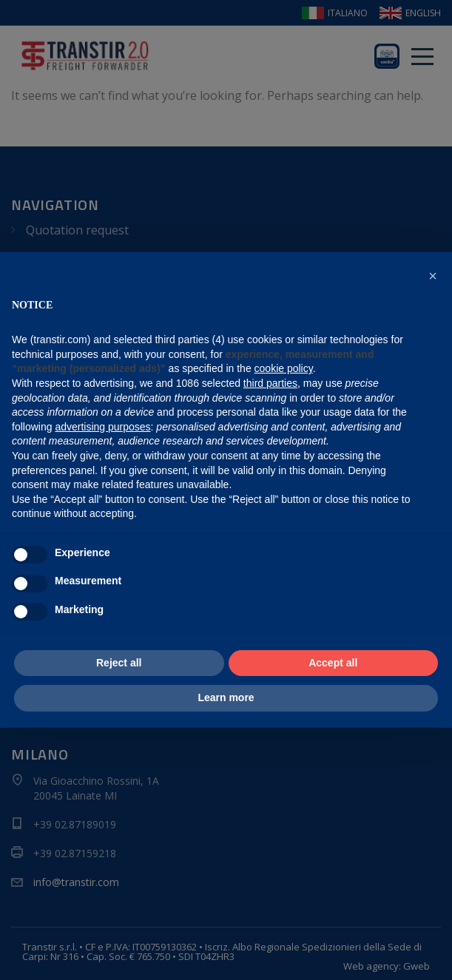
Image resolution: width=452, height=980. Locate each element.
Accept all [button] (333, 663)
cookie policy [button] (284, 368)
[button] (433, 276)
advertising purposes (102, 427)
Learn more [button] (226, 697)
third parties (270, 383)
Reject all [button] (119, 663)
